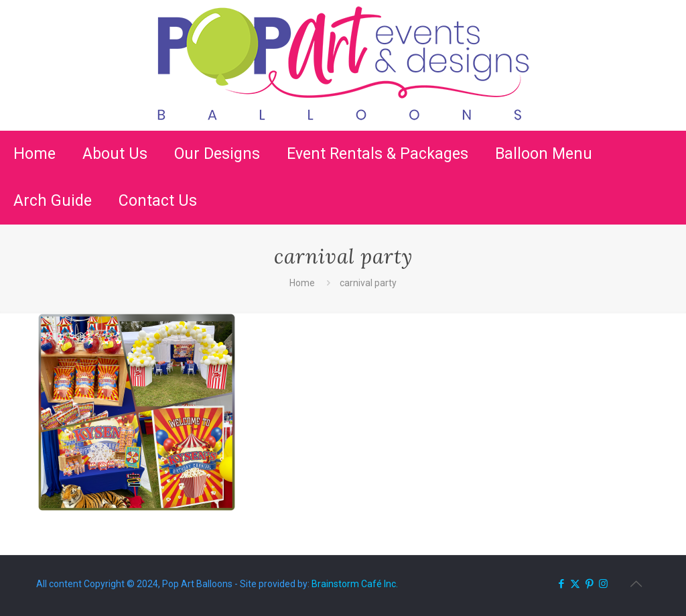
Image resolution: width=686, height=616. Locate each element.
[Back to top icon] (636, 584)
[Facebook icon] (561, 584)
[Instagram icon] (603, 584)
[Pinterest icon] (589, 584)
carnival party (368, 283)
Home (302, 283)
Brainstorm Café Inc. (355, 584)
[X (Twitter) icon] (575, 584)
